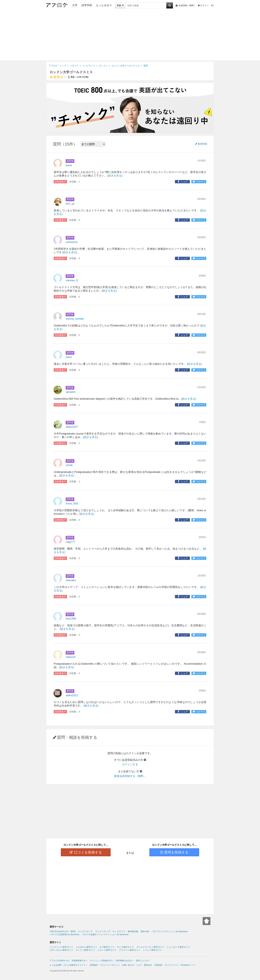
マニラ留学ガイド (125, 947)
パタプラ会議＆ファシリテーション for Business (105, 934)
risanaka (71, 580)
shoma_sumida (75, 319)
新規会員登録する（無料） (130, 776)
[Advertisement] (130, 36)
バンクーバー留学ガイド (61, 947)
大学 (75, 5)
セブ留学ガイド (107, 947)
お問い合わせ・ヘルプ (132, 965)
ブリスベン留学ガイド (130, 950)
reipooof (70, 657)
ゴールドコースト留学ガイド (150, 947)
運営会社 (148, 965)
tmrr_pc (70, 204)
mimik (69, 465)
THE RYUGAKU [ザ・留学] (63, 931)
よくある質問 (56, 965)
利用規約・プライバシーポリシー (105, 965)
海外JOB (145, 931)
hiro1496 (71, 619)
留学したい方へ (143, 961)
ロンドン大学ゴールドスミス (71, 72)
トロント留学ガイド (107, 950)
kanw (69, 165)
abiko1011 (72, 695)
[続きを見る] (115, 176)
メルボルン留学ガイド (86, 947)
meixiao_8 (72, 280)
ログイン (203, 5)
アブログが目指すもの (60, 961)
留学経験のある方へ (125, 961)
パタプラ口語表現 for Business (64, 934)
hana (69, 357)
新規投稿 (201, 144)
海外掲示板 (133, 931)
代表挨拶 (158, 965)
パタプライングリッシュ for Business (169, 931)
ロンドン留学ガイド (85, 950)
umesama (71, 242)
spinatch (71, 392)
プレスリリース (171, 965)
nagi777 (70, 542)
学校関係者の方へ (80, 961)
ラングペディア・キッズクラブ (110, 931)
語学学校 (87, 5)
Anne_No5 (72, 504)
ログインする (130, 764)
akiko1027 (72, 427)
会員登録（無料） (186, 5)
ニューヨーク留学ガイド (178, 947)
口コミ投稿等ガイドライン (76, 965)
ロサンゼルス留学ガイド (61, 950)
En (212, 5)
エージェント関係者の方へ (102, 961)
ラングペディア (85, 931)
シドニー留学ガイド (152, 950)
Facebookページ (188, 965)
